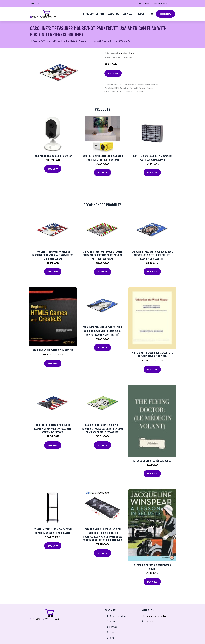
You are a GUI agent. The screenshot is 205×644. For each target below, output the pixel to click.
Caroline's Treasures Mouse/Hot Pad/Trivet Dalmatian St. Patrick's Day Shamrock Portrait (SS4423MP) (103, 429)
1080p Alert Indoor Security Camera (53, 156)
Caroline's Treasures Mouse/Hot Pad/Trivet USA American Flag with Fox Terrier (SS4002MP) (53, 255)
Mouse (133, 53)
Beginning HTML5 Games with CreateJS (53, 350)
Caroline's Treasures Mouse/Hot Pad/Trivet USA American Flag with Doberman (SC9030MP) (53, 429)
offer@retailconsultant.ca (162, 3)
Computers (123, 53)
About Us (114, 621)
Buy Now (113, 73)
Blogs (141, 14)
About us (114, 14)
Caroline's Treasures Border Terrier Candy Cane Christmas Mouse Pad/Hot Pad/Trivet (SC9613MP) (103, 255)
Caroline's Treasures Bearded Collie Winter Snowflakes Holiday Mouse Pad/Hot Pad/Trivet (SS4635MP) (102, 331)
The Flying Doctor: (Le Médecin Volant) (152, 461)
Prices (112, 632)
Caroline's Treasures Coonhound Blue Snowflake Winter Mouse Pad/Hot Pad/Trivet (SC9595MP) (152, 255)
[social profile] (42, 4)
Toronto (146, 3)
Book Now (166, 14)
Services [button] (127, 14)
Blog (112, 638)
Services (113, 627)
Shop (151, 14)
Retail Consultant (93, 14)
